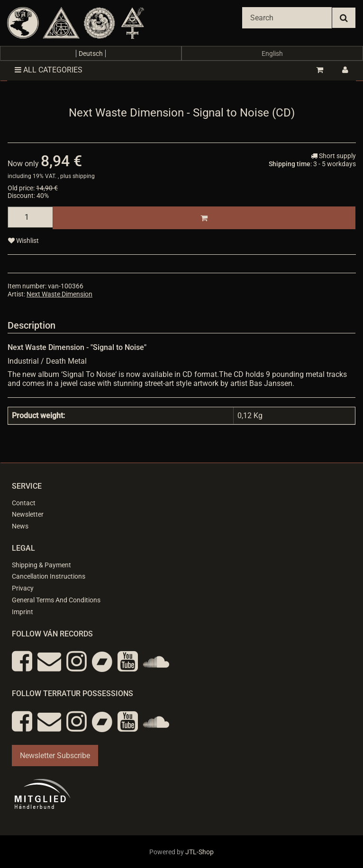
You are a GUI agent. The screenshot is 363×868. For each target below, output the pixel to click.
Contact (24, 503)
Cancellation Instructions (49, 576)
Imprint (23, 612)
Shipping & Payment (41, 565)
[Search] (287, 18)
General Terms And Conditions (56, 600)
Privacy (23, 588)
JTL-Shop (200, 852)
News (20, 526)
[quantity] (30, 217)
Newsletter (28, 514)
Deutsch (91, 54)
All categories (49, 70)
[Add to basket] (204, 218)
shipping (84, 176)
